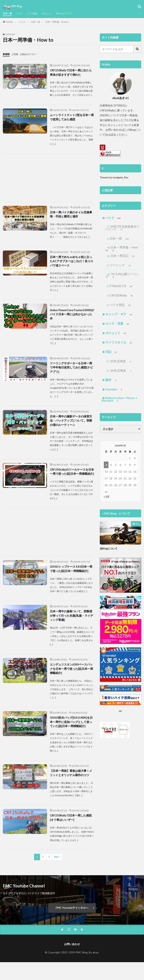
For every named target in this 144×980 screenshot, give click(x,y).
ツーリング (122, 268)
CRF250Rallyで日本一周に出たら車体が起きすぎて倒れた (71, 72)
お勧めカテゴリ (31, 54)
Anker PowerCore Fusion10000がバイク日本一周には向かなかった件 (72, 316)
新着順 (7, 54)
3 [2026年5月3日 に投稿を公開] (106, 468)
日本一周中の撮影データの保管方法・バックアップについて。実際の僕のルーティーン (71, 424)
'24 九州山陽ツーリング (122, 279)
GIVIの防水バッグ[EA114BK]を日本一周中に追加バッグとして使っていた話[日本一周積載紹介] (72, 733)
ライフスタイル (119, 346)
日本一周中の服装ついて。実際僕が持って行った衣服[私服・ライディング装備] (71, 626)
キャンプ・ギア (119, 318)
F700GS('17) (122, 289)
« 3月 (107, 500)
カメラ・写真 (117, 327)
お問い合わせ (72, 962)
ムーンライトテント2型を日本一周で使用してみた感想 (72, 118)
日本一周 (8, 13)
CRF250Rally (123, 299)
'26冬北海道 (122, 374)
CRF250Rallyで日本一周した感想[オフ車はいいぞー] (71, 835)
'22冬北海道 (122, 364)
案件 (111, 383)
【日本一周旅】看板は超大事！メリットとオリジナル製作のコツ (71, 787)
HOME (9, 22)
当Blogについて (72, 13)
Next (57, 874)
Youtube (114, 393)
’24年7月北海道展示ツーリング (120, 228)
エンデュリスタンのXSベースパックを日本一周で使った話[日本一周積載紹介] (71, 679)
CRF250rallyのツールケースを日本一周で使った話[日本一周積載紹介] (72, 478)
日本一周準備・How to (57, 22)
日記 (111, 355)
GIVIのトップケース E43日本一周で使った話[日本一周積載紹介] (72, 578)
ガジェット (52, 13)
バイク (21, 13)
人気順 (16, 54)
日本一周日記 (119, 257)
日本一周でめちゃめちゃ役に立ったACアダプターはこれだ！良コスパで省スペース (71, 263)
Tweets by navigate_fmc (114, 177)
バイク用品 (35, 13)
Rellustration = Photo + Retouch (120, 403)
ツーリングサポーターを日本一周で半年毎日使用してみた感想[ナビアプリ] (71, 370)
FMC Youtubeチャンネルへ (72, 925)
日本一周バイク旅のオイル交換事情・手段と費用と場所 (71, 215)
